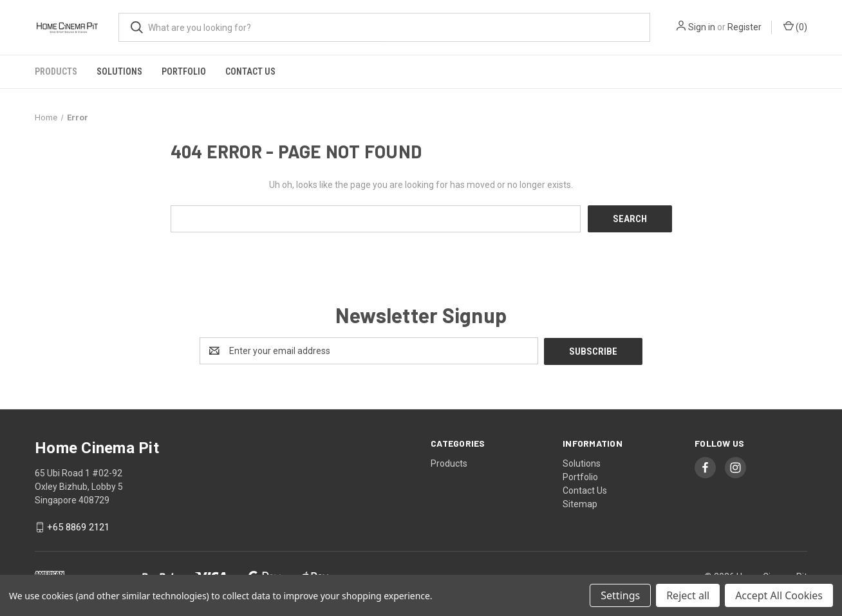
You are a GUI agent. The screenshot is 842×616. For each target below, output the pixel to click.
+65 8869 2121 (78, 527)
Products (56, 71)
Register (744, 27)
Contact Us (250, 71)
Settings (620, 595)
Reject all (688, 595)
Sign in (702, 27)
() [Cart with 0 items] (795, 26)
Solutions (119, 71)
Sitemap (580, 503)
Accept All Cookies (779, 595)
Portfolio (184, 71)
